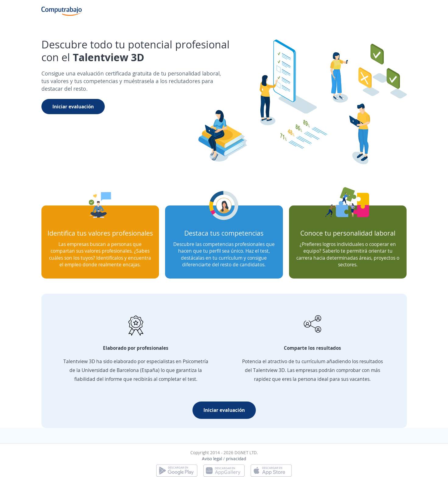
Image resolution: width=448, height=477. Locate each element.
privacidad (236, 459)
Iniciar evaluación (73, 107)
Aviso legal (212, 459)
